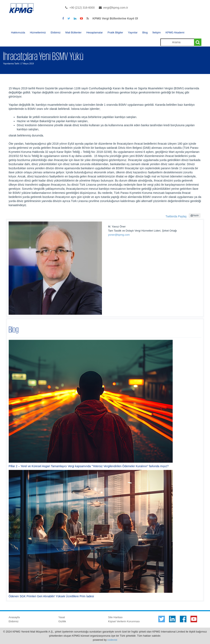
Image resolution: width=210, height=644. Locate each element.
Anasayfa (14, 617)
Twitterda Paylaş (176, 216)
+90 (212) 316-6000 (82, 8)
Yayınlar (133, 32)
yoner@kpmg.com (119, 235)
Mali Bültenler (74, 32)
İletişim (156, 32)
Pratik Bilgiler (115, 32)
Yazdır (195, 216)
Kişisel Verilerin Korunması (124, 621)
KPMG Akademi (175, 32)
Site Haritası (115, 617)
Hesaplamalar (95, 32)
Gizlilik (62, 621)
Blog (145, 32)
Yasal (62, 617)
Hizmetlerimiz (38, 32)
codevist (112, 640)
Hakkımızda (18, 32)
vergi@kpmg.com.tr (116, 8)
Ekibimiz (56, 32)
